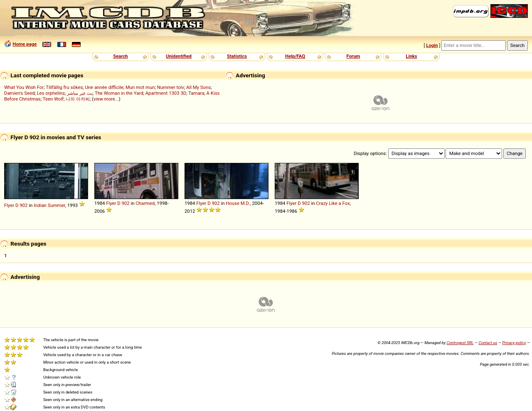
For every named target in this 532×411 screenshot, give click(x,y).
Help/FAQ (295, 56)
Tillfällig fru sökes (64, 87)
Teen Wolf (53, 99)
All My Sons (198, 87)
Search (120, 56)
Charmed (145, 203)
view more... (106, 99)
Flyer (9, 205)
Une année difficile (104, 87)
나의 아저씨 (78, 99)
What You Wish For (24, 87)
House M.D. (238, 203)
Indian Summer (49, 205)
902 (23, 205)
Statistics (237, 56)
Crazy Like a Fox (333, 203)
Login (432, 45)
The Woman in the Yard (119, 93)
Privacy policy (514, 343)
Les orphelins (51, 93)
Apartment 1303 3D (166, 93)
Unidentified (179, 56)
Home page (25, 44)
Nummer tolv (171, 87)
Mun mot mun (140, 87)
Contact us (488, 343)
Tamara (196, 93)
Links (411, 56)
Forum (353, 56)
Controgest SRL (460, 343)
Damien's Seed (19, 93)
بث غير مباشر (80, 93)
